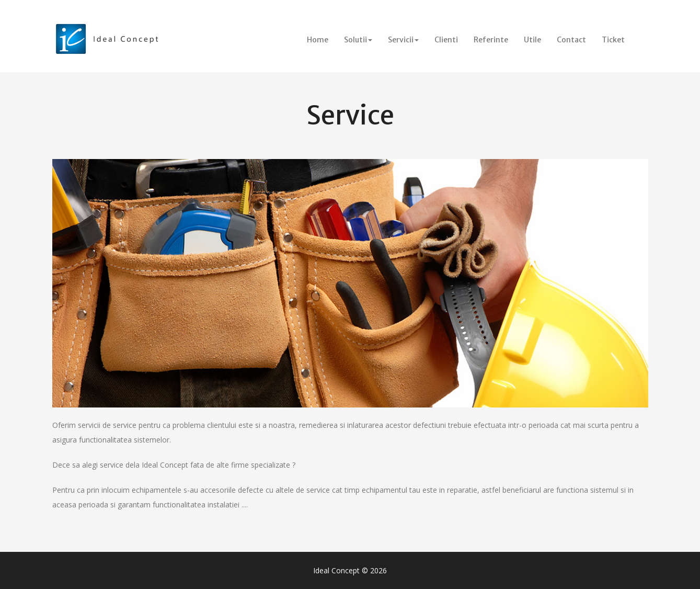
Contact (571, 40)
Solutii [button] (358, 40)
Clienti (446, 40)
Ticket (613, 40)
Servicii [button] (403, 40)
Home (322, 39)
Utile (532, 40)
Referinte (491, 40)
